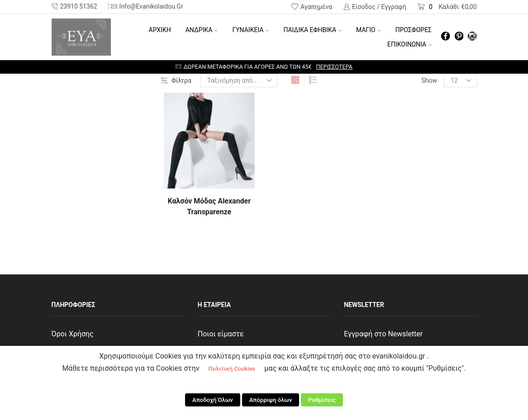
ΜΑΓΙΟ (369, 30)
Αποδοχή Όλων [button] (213, 400)
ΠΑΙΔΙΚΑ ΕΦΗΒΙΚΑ (312, 30)
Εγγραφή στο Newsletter (383, 334)
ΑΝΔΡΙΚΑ (202, 30)
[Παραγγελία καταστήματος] (239, 80)
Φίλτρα (176, 80)
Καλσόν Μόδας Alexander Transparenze (209, 206)
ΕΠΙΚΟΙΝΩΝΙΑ (409, 44)
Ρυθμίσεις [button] (322, 400)
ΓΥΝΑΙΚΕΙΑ (250, 30)
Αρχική (160, 30)
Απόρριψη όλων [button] (271, 400)
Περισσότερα (334, 67)
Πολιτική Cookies (232, 369)
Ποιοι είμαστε (221, 334)
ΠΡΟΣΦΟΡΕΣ (414, 30)
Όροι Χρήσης (73, 334)
